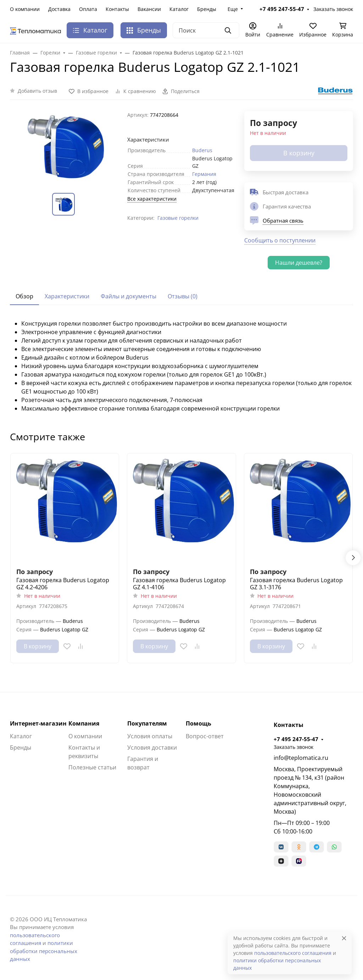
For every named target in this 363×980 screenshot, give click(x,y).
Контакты (117, 9)
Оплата (88, 9)
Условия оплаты (150, 736)
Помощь (199, 723)
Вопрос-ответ (205, 736)
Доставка (59, 9)
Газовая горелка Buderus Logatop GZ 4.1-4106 (179, 584)
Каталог (179, 9)
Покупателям (147, 723)
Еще (233, 9)
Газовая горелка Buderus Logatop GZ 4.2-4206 (63, 584)
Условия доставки (152, 747)
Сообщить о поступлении (280, 240)
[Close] (344, 938)
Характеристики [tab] (67, 296)
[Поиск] (206, 30)
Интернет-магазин (38, 723)
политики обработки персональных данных (44, 951)
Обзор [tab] (24, 296)
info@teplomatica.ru (301, 758)
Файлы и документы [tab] (129, 296)
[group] (64, 146)
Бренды (207, 9)
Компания (84, 723)
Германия (204, 174)
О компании (25, 9)
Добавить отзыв (37, 91)
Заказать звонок (333, 9)
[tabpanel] (181, 366)
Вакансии (149, 9)
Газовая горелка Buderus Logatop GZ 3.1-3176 (296, 584)
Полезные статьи (92, 767)
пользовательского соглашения (293, 953)
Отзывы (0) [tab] (183, 296)
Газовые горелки (178, 218)
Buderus (202, 150)
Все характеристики (152, 199)
